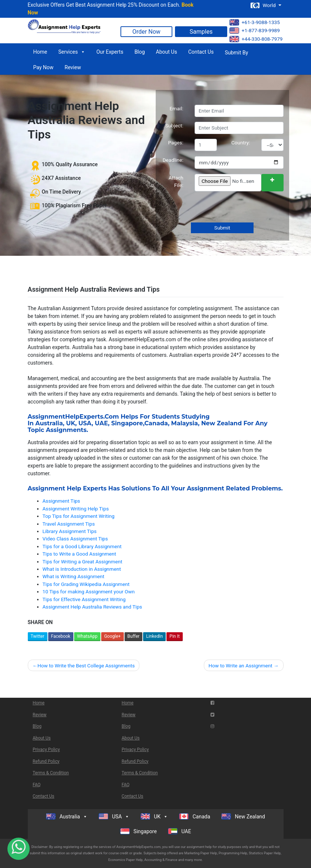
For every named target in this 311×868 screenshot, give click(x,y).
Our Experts (110, 52)
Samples (201, 32)
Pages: (176, 143)
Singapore (127, 423)
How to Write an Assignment (241, 666)
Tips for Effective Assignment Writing (84, 599)
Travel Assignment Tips (69, 524)
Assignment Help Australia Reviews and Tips (92, 607)
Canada (156, 423)
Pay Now (44, 67)
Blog (140, 52)
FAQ (37, 785)
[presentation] (250, 208)
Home (40, 52)
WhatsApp (87, 636)
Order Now (146, 32)
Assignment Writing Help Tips (76, 509)
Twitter (38, 636)
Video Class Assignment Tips (75, 539)
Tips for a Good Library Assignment (82, 546)
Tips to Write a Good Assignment (80, 554)
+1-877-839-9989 (255, 31)
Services (72, 52)
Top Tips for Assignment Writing (79, 516)
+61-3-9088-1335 (255, 22)
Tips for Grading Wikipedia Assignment (86, 584)
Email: (177, 108)
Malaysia (185, 423)
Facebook (61, 636)
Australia (49, 423)
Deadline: (173, 160)
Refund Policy (46, 761)
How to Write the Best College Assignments (86, 666)
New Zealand (222, 423)
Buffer (134, 636)
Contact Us (201, 52)
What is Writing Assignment (74, 576)
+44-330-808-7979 (256, 39)
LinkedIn (154, 636)
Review (73, 67)
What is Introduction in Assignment (82, 569)
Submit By (236, 53)
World (264, 5)
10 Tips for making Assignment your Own (89, 591)
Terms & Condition (51, 773)
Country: (241, 143)
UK (70, 423)
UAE (102, 423)
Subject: (174, 125)
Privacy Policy (46, 750)
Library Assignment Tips (70, 531)
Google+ (113, 636)
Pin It (174, 636)
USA (85, 423)
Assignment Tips (62, 501)
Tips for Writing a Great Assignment (82, 562)
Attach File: (176, 181)
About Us (167, 52)
